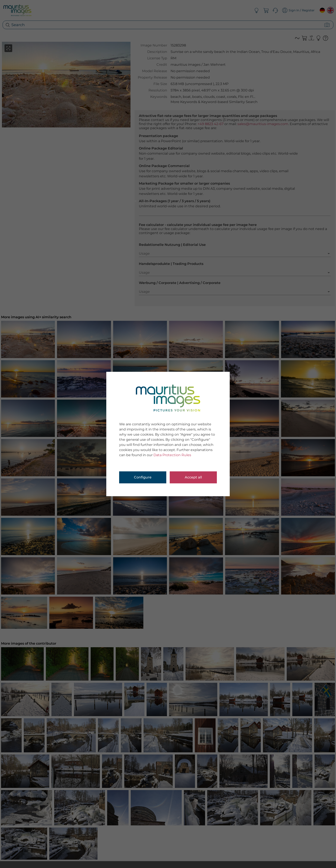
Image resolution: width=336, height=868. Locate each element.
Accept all (193, 477)
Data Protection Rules (172, 455)
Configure (143, 477)
